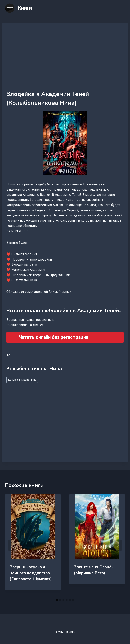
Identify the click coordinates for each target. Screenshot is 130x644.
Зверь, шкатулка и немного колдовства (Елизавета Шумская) (31, 573)
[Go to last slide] (12, 545)
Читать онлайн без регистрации (53, 337)
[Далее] (118, 545)
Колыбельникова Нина (22, 380)
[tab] (57, 600)
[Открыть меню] (121, 8)
